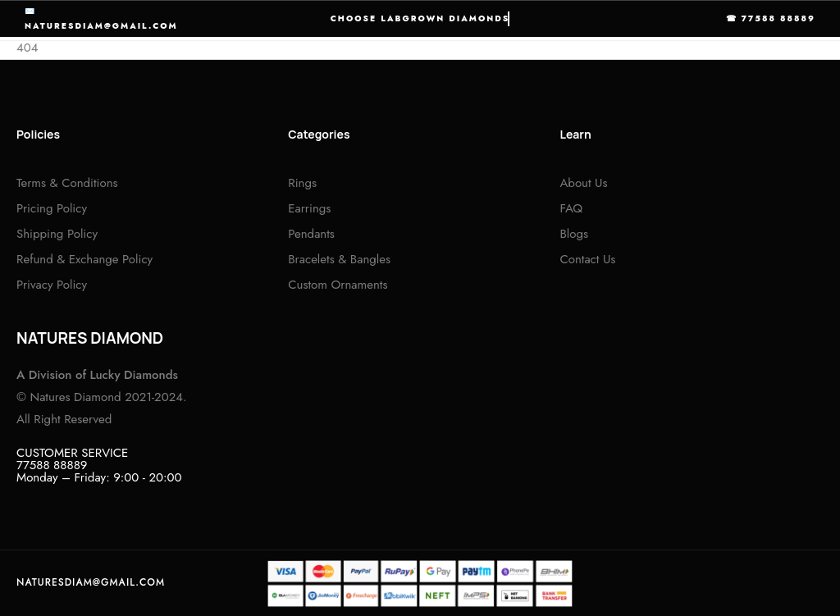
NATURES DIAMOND (90, 338)
